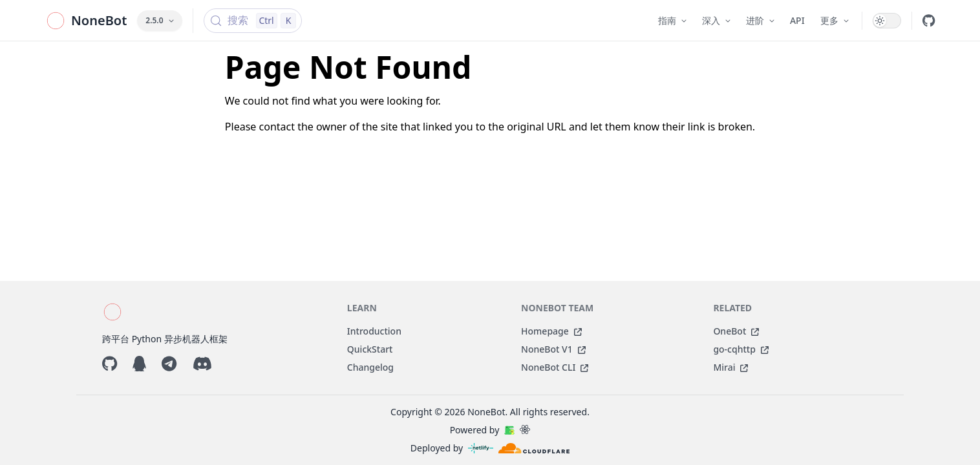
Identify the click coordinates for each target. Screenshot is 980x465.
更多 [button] (835, 20)
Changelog (370, 367)
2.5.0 (159, 20)
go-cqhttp (740, 349)
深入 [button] (716, 20)
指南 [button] (672, 20)
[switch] (887, 21)
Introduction (374, 331)
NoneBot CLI (555, 367)
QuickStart (370, 349)
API (797, 20)
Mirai (730, 367)
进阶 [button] (760, 20)
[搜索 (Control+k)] (253, 21)
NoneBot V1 (553, 349)
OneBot (736, 331)
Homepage (551, 331)
